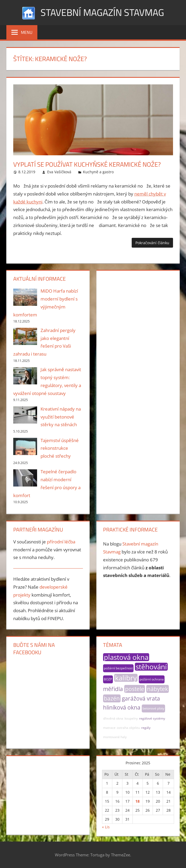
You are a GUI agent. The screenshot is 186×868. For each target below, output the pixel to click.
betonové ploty (153, 708)
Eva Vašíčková (59, 172)
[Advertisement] (138, 308)
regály (146, 728)
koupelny (131, 718)
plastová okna (126, 657)
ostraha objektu (128, 728)
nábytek (158, 689)
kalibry (126, 678)
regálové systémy (152, 718)
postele (135, 689)
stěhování (151, 667)
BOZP (108, 679)
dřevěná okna (113, 718)
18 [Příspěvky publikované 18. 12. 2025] (138, 801)
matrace (109, 728)
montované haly (115, 737)
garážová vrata (141, 698)
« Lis (106, 827)
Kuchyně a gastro (98, 172)
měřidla (113, 689)
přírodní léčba (61, 542)
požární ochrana (152, 679)
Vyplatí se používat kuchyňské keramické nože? (87, 164)
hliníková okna (122, 707)
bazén (112, 698)
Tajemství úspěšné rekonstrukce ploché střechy (60, 448)
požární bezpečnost (118, 668)
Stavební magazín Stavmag (102, 12)
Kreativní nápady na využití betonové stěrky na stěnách (61, 417)
